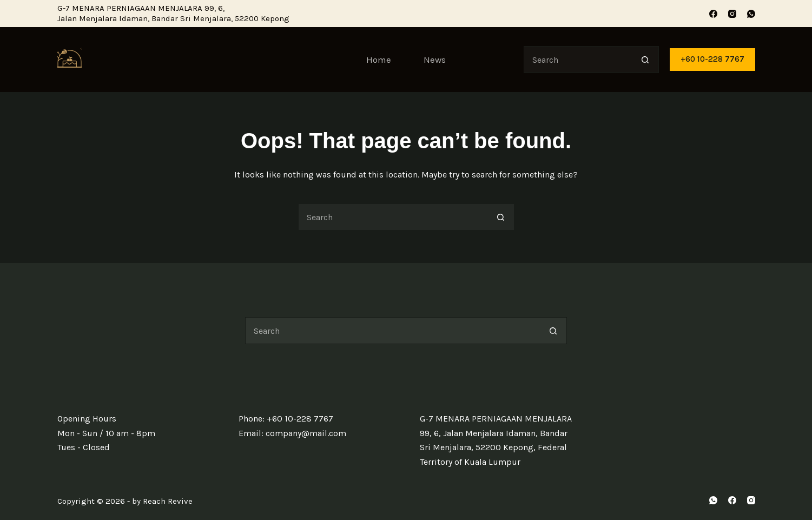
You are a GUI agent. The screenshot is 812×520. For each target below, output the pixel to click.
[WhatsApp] (751, 14)
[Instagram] (732, 14)
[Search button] (645, 60)
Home (379, 60)
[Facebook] (713, 14)
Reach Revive (168, 501)
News (435, 60)
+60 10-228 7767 (712, 59)
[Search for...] (578, 60)
